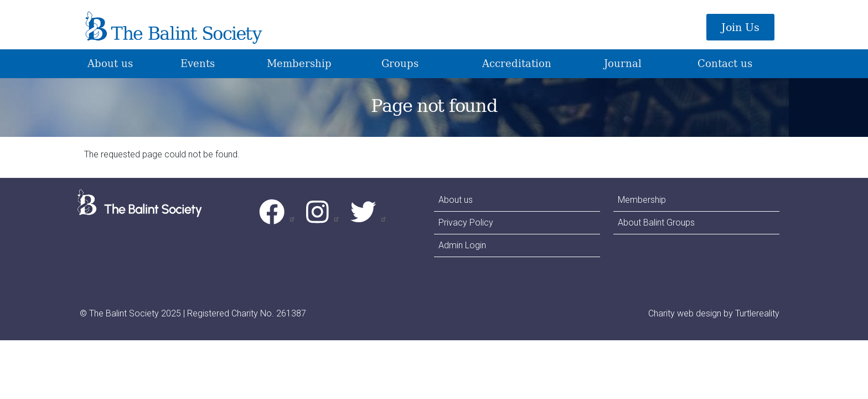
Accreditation (517, 63)
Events (198, 63)
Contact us (725, 63)
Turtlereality (757, 313)
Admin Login (462, 245)
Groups (400, 63)
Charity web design (685, 313)
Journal (623, 63)
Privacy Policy (466, 222)
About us (110, 63)
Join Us (740, 27)
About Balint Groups (656, 222)
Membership (299, 63)
